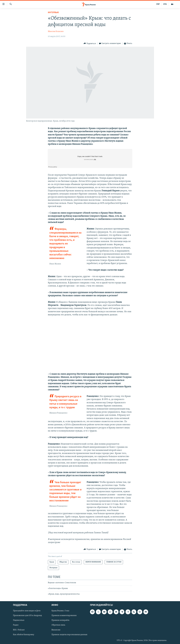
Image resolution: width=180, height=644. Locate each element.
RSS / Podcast (19, 630)
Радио (16, 625)
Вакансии (56, 630)
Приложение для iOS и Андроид (27, 616)
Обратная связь (58, 625)
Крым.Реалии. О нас (60, 611)
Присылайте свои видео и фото (27, 611)
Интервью (53, 13)
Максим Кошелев (56, 31)
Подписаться (19, 620)
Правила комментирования (64, 616)
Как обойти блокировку (24, 635)
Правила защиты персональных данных (69, 635)
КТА (165, 4)
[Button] (90, 44)
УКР (158, 4)
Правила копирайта (60, 620)
